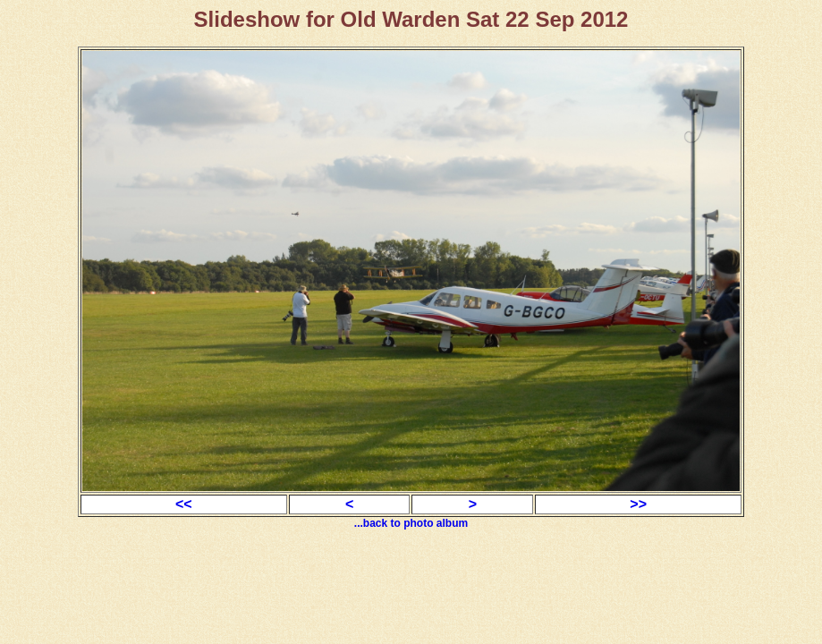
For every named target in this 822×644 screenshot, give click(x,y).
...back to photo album (411, 523)
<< (184, 504)
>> (638, 504)
